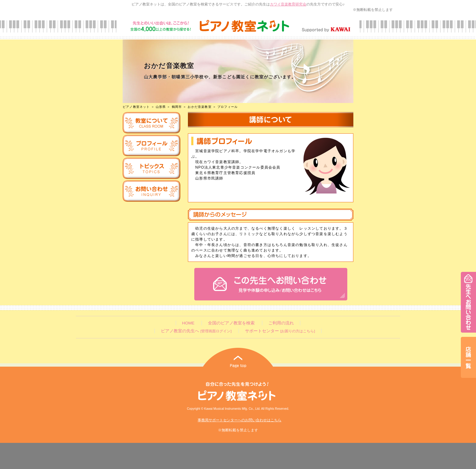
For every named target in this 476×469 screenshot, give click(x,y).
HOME (188, 323)
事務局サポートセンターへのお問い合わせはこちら (240, 420)
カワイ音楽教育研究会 (288, 4)
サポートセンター (280, 331)
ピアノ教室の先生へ (196, 331)
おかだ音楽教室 (199, 107)
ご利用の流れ (281, 323)
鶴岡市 (177, 107)
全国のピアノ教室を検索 (231, 323)
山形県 (161, 107)
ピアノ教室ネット (136, 107)
